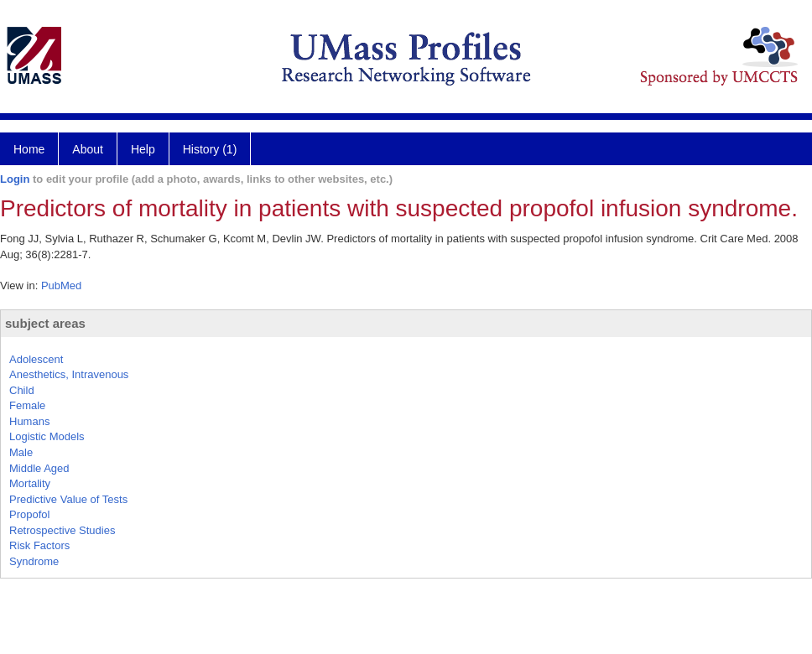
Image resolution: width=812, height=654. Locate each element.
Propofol (29, 514)
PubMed (61, 285)
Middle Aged (39, 468)
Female (27, 405)
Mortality (30, 483)
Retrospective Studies (62, 530)
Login (15, 179)
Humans (29, 421)
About (88, 149)
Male (21, 452)
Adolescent (36, 359)
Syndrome (34, 561)
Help (143, 149)
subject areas (45, 323)
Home (29, 149)
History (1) (210, 149)
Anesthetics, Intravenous (69, 374)
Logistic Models (47, 436)
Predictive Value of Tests (68, 499)
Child (22, 390)
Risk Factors (39, 545)
